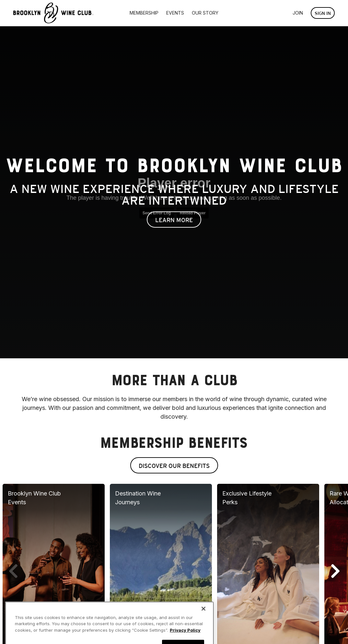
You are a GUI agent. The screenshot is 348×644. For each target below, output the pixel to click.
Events (175, 13)
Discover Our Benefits (174, 466)
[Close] (203, 615)
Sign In (323, 13)
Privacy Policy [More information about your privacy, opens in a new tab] (185, 637)
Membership (144, 13)
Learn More (174, 220)
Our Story (205, 13)
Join (298, 13)
